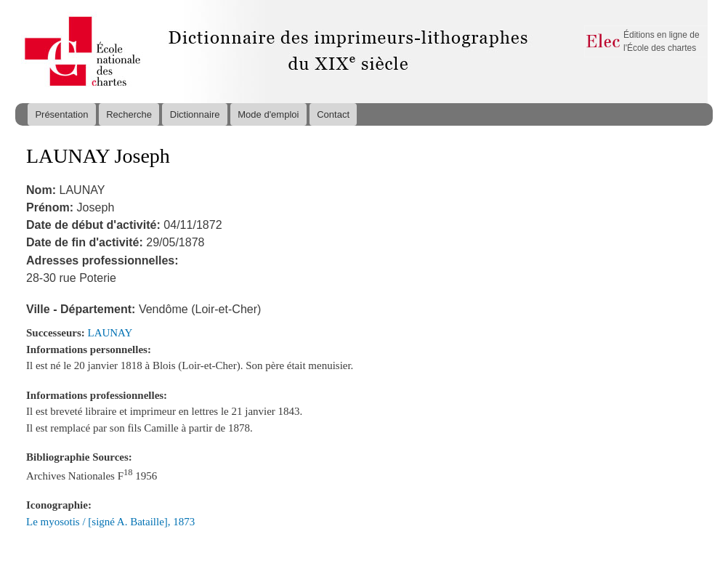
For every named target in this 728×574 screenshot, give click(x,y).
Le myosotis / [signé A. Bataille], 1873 (110, 522)
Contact (333, 114)
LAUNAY (110, 333)
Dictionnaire (195, 114)
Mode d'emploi (268, 114)
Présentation (61, 114)
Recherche (129, 114)
